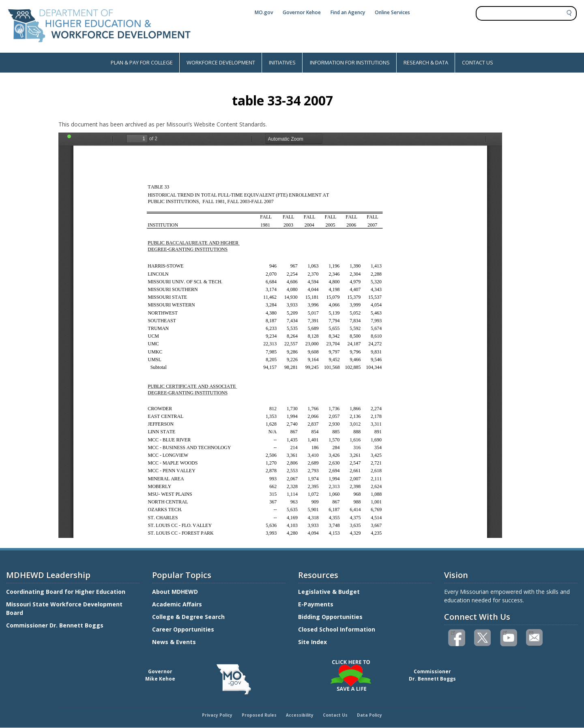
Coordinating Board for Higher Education (67, 592)
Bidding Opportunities (331, 617)
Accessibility (300, 715)
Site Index (313, 642)
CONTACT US (478, 62)
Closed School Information (337, 629)
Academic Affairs (178, 604)
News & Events (174, 642)
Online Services (392, 12)
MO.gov (264, 12)
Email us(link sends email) (531, 632)
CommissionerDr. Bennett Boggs (432, 675)
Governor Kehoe (302, 12)
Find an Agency (348, 12)
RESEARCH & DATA (426, 62)
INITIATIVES (282, 62)
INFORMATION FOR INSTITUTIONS (350, 62)
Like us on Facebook (453, 632)
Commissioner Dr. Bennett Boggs (55, 625)
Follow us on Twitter (483, 638)
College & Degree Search (189, 617)
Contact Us (335, 715)
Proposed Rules (259, 715)
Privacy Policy (217, 715)
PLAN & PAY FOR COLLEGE (142, 62)
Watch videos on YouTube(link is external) (505, 632)
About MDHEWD (175, 592)
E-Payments (316, 604)
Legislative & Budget (330, 592)
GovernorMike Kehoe (160, 675)
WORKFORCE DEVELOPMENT (221, 62)
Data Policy (369, 715)
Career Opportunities (183, 629)
